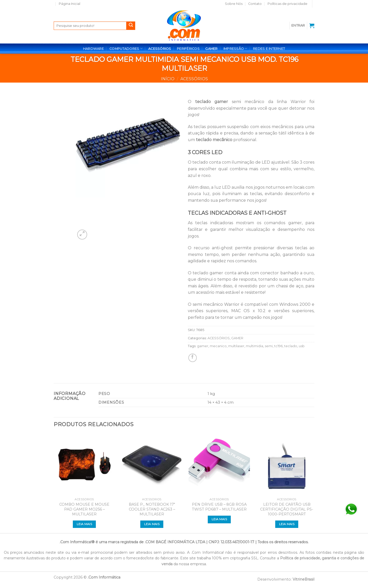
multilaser (236, 346)
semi (269, 346)
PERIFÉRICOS (188, 49)
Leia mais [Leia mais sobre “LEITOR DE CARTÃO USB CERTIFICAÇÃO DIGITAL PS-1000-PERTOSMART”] (287, 524)
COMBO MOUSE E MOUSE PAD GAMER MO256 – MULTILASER (84, 509)
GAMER (211, 49)
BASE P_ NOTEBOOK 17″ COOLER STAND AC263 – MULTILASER (152, 509)
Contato (255, 4)
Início (168, 79)
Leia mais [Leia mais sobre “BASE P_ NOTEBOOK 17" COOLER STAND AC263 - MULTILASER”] (152, 524)
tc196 (278, 346)
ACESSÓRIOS (160, 49)
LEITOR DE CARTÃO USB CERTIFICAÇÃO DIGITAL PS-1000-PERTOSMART (287, 509)
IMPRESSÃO (235, 48)
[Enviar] (131, 26)
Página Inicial (70, 4)
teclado (291, 346)
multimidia (255, 346)
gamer (203, 346)
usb (302, 346)
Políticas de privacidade (287, 4)
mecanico (218, 346)
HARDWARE (93, 49)
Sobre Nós (234, 4)
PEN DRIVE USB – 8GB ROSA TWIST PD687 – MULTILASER (219, 507)
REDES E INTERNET (269, 49)
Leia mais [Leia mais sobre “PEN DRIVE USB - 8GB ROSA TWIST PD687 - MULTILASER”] (219, 519)
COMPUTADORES (126, 48)
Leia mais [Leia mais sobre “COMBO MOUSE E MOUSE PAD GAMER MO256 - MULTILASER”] (84, 524)
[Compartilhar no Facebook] (193, 358)
